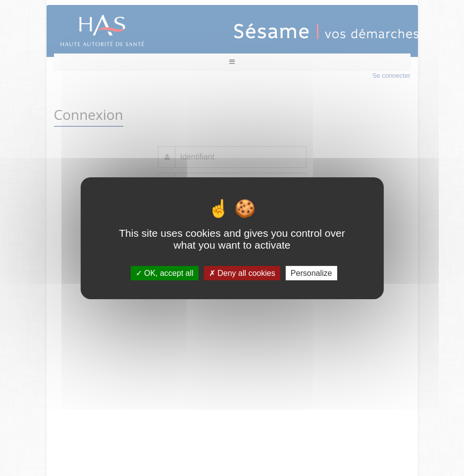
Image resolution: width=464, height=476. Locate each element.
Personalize (311, 273)
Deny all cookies (242, 273)
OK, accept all (165, 273)
